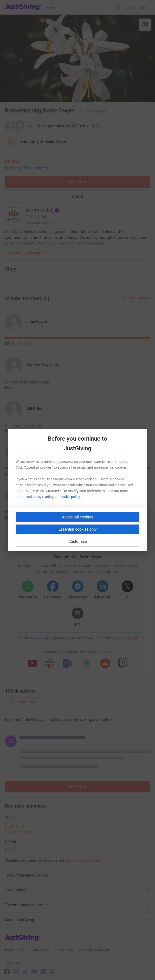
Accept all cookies (77, 517)
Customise (78, 541)
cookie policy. (71, 497)
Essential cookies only (78, 529)
